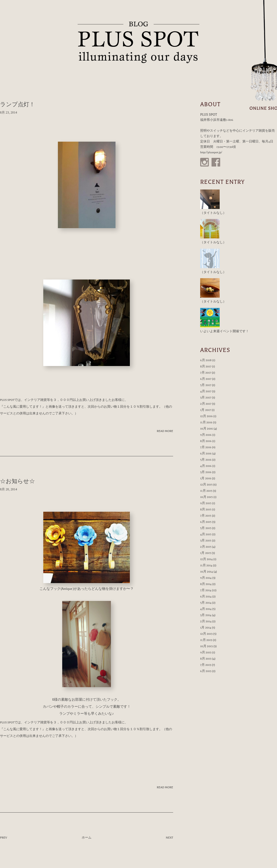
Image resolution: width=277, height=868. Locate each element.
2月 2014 (206, 621)
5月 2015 (206, 528)
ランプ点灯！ (17, 104)
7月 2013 (206, 665)
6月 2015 (206, 522)
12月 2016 (206, 416)
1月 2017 (206, 410)
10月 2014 (207, 572)
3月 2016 (206, 472)
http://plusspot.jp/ (211, 152)
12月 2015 (206, 485)
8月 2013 (206, 659)
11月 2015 (206, 491)
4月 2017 (206, 391)
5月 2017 (206, 385)
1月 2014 (206, 628)
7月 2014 (206, 590)
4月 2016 (206, 466)
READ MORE (165, 431)
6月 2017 (206, 379)
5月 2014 (206, 603)
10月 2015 (207, 497)
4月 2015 (206, 534)
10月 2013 (207, 646)
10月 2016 (207, 429)
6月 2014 (206, 596)
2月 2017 (206, 404)
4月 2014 (206, 609)
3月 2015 (206, 541)
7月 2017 (206, 373)
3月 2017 (206, 398)
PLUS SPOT (138, 42)
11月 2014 (206, 565)
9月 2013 (206, 652)
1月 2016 (206, 478)
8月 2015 (206, 509)
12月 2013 (206, 634)
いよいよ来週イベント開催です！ (225, 331)
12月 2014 (206, 559)
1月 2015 (206, 553)
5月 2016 (206, 460)
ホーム (87, 838)
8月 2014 (206, 584)
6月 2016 (206, 453)
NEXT (169, 838)
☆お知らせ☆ (17, 481)
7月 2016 (206, 447)
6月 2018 (206, 360)
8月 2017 (206, 366)
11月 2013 (206, 640)
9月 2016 (206, 435)
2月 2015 (206, 547)
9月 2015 (206, 503)
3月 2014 (206, 615)
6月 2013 (206, 671)
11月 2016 (206, 422)
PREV (4, 838)
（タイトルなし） (213, 213)
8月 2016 (206, 441)
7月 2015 (206, 516)
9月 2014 (206, 578)
